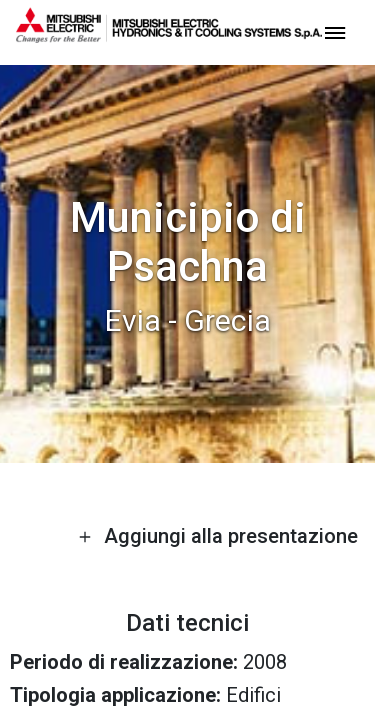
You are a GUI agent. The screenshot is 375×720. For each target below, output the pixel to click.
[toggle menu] (335, 31)
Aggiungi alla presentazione (218, 536)
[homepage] (169, 35)
